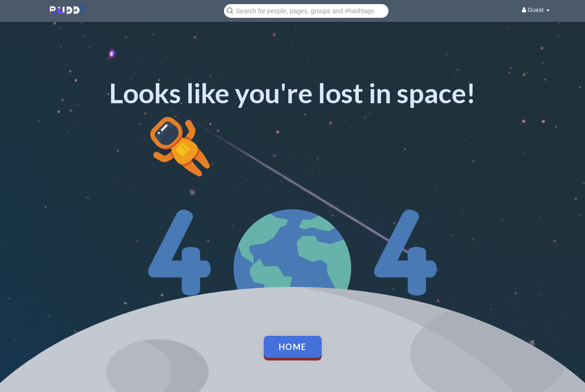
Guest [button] (536, 10)
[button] (306, 10)
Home (293, 347)
